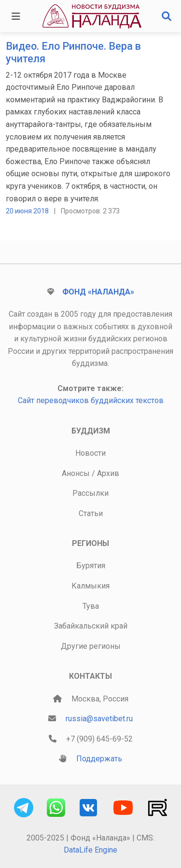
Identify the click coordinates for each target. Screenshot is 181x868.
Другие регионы (91, 646)
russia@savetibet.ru (99, 719)
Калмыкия (90, 586)
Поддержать (99, 759)
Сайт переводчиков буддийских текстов (91, 400)
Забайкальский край (91, 626)
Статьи (91, 513)
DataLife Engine (90, 850)
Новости (90, 453)
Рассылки (90, 493)
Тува (91, 606)
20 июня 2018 (27, 211)
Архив (108, 473)
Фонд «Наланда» (98, 292)
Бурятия (91, 566)
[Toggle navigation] (16, 16)
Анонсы (76, 473)
